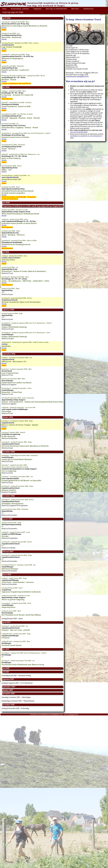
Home (4, 9)
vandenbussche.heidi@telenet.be (77, 77)
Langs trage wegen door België (13, 12)
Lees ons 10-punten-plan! (79, 132)
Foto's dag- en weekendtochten (56, 9)
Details (4, 28)
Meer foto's (75, 9)
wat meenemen (95, 136)
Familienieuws (88, 9)
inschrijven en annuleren (79, 136)
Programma (37, 9)
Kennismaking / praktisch (20, 9)
